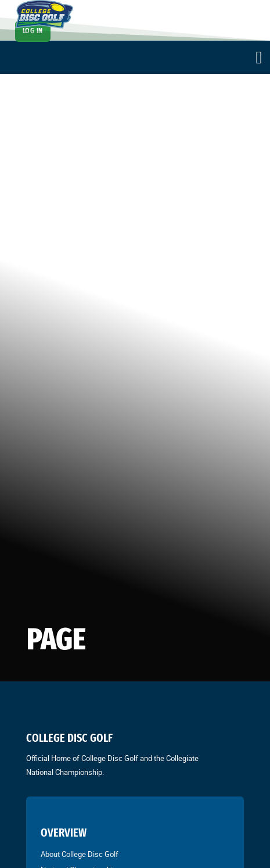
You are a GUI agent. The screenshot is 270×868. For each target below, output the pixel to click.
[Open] (259, 58)
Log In (33, 31)
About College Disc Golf (80, 854)
